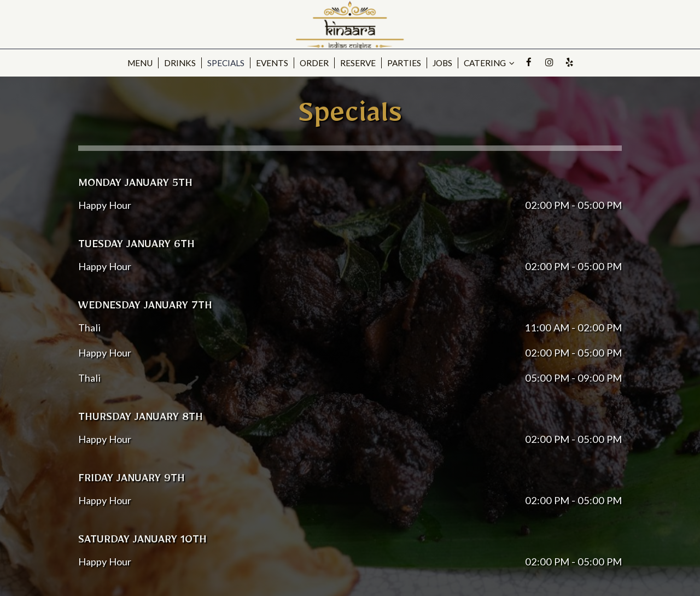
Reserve (358, 63)
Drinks (180, 63)
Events (272, 63)
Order (314, 63)
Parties (404, 63)
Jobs (442, 63)
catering (489, 63)
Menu (140, 63)
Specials (226, 63)
